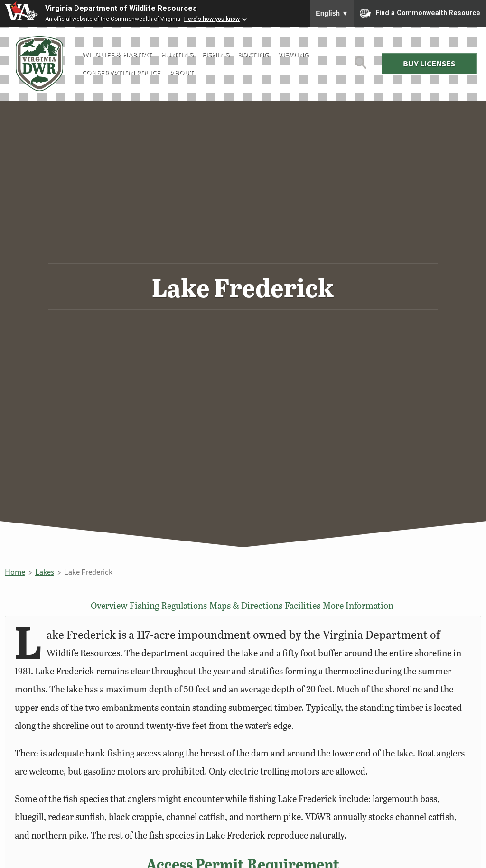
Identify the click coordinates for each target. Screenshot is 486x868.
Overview (105, 606)
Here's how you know (212, 19)
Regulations (189, 606)
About (182, 72)
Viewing (293, 54)
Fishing (215, 54)
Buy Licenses (429, 64)
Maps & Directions (251, 606)
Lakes (45, 572)
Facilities (309, 606)
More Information (366, 606)
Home (15, 572)
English (332, 13)
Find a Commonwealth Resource (420, 13)
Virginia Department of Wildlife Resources (121, 8)
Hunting (177, 54)
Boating (253, 54)
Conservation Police (121, 72)
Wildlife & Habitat (117, 54)
